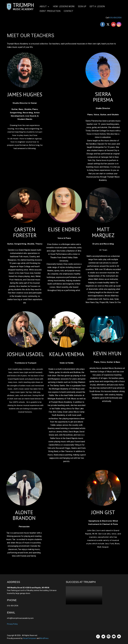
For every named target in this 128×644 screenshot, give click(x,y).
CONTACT (69, 11)
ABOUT (44, 6)
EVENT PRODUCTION (51, 11)
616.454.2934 (115, 18)
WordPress (44, 638)
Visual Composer (30, 638)
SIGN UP (83, 6)
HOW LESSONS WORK (64, 6)
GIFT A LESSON (98, 6)
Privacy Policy (12, 624)
